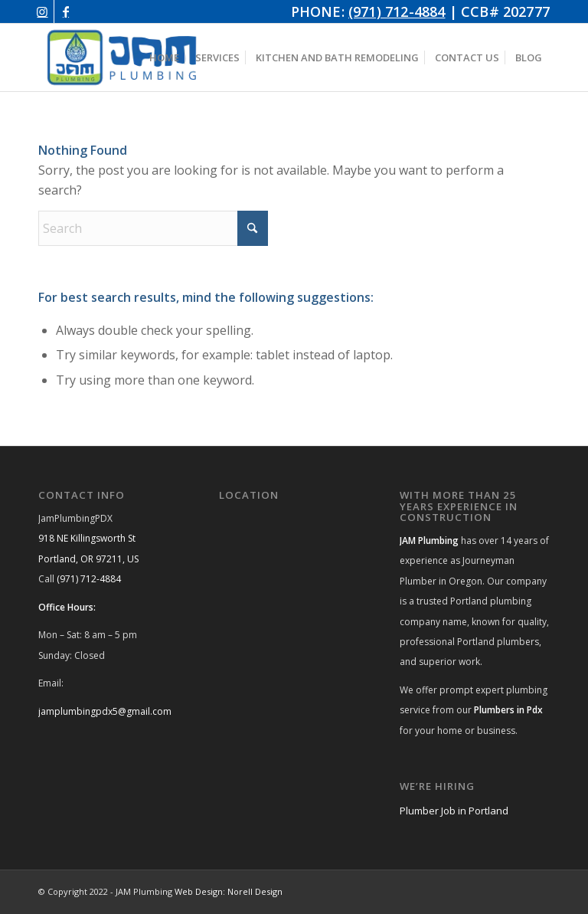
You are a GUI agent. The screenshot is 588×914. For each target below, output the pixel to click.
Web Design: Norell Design (229, 891)
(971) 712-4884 (397, 11)
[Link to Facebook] (66, 11)
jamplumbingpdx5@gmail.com (105, 711)
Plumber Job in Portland (454, 811)
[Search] (153, 228)
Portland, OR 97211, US (88, 559)
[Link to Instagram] (42, 11)
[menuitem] (164, 57)
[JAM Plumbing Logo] (122, 57)
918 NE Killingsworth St (87, 538)
